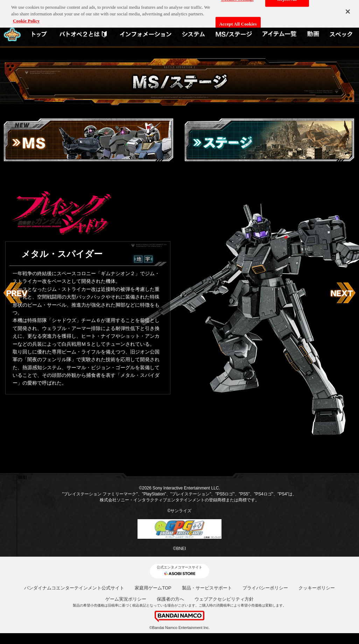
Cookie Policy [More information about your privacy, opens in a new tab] (26, 19)
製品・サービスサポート (207, 588)
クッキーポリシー (317, 588)
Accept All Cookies (238, 22)
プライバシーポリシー (265, 588)
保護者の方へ (170, 599)
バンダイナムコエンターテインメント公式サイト (74, 588)
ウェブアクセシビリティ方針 (224, 599)
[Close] (348, 9)
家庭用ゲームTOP (153, 588)
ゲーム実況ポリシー (126, 599)
